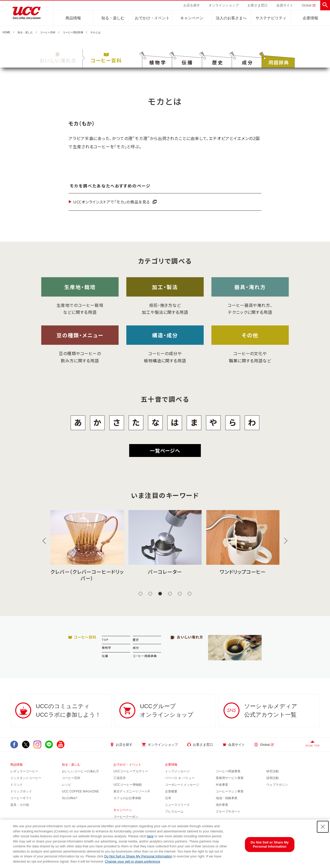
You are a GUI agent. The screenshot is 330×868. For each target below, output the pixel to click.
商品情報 (73, 18)
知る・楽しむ (113, 18)
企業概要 (171, 791)
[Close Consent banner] (323, 827)
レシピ (67, 785)
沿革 (168, 798)
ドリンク (16, 785)
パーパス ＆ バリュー (180, 778)
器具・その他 (20, 805)
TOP (105, 640)
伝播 (105, 656)
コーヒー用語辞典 (73, 32)
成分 (136, 648)
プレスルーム (174, 812)
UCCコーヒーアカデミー (131, 771)
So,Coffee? (70, 798)
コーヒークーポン (126, 817)
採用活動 (273, 778)
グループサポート (228, 812)
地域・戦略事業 (227, 798)
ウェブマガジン (277, 785)
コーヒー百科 (48, 32)
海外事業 (222, 805)
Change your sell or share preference (133, 861)
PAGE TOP (313, 746)
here (150, 836)
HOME (6, 32)
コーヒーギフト (21, 798)
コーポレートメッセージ (182, 785)
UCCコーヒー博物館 (128, 785)
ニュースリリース (177, 805)
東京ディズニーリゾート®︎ (132, 791)
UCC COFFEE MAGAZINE (80, 791)
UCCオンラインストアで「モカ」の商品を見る (112, 202)
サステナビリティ (271, 18)
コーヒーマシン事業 (230, 791)
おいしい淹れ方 (58, 58)
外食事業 (222, 785)
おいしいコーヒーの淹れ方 (80, 771)
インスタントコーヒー (26, 778)
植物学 (106, 648)
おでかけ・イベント (152, 18)
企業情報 (310, 18)
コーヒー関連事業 (228, 771)
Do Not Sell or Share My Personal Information (138, 856)
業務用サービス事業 (230, 778)
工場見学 (120, 778)
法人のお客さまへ (231, 18)
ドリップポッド (21, 791)
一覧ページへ (165, 450)
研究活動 (273, 771)
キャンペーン (192, 18)
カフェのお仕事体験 (127, 798)
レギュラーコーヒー (24, 771)
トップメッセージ (177, 771)
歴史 (136, 640)
